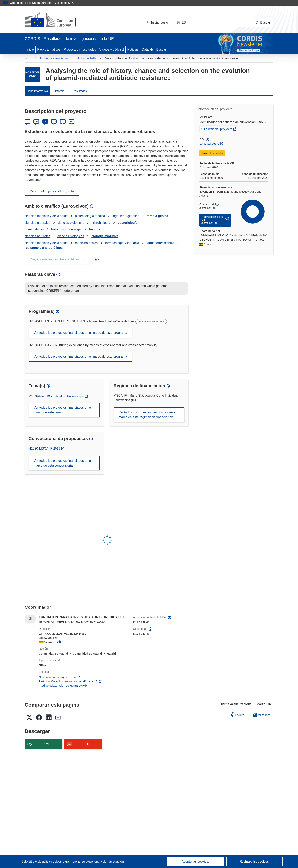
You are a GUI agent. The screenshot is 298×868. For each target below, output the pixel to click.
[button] (181, 23)
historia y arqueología (66, 229)
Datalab (147, 49)
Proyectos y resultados (80, 49)
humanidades (34, 229)
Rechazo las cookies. (255, 862)
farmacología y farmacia (122, 243)
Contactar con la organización (59, 677)
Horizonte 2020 (86, 58)
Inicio (30, 49)
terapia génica (157, 216)
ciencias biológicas (71, 223)
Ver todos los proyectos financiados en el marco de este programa (80, 333)
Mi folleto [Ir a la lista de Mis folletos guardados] (262, 715)
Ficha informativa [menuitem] (37, 91)
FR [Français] (54, 122)
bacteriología (128, 223)
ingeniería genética (126, 216)
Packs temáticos (49, 49)
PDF (87, 744)
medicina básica (86, 243)
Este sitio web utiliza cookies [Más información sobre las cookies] (42, 862)
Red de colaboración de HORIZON (63, 686)
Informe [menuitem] (60, 91)
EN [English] (36, 122)
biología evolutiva (105, 236)
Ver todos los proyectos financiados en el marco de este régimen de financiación (148, 415)
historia (95, 229)
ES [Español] (45, 122)
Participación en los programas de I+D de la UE (70, 681)
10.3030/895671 (209, 144)
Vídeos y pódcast (112, 49)
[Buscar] (263, 23)
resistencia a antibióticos (44, 248)
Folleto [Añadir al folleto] (238, 715)
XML (47, 744)
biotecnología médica (90, 216)
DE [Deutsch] (28, 122)
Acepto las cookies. (195, 862)
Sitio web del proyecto (220, 129)
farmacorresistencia (160, 243)
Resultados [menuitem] (80, 91)
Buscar (161, 49)
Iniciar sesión (158, 23)
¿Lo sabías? (65, 3)
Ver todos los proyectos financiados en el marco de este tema (63, 410)
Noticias (133, 49)
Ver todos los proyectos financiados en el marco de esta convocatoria (63, 463)
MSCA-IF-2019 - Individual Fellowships (57, 396)
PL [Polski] (72, 122)
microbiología (101, 223)
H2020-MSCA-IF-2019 (47, 449)
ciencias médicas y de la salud (46, 216)
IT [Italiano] (63, 122)
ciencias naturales (37, 223)
